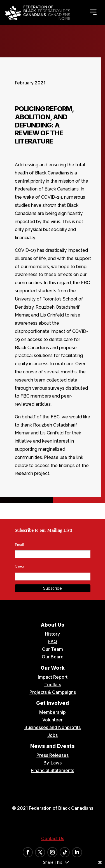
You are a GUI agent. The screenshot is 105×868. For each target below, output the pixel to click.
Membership (53, 712)
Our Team (53, 649)
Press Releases (53, 755)
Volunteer (53, 720)
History (53, 634)
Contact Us (53, 838)
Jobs (53, 735)
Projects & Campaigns (53, 692)
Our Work (53, 668)
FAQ (53, 642)
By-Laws (53, 763)
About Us (53, 625)
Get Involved (53, 703)
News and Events (53, 746)
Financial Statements (53, 770)
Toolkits (53, 685)
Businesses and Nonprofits (53, 727)
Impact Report (53, 677)
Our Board (53, 657)
